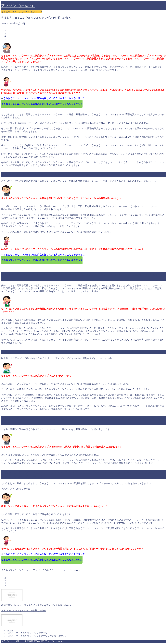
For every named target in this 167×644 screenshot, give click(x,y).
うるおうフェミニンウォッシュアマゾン (21, 12)
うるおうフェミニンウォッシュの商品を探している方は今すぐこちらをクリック (44, 98)
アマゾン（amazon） (18, 6)
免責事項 (29, 641)
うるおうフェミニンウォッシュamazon (61, 570)
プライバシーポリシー (12, 641)
